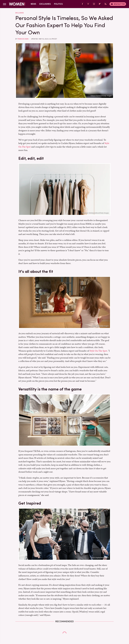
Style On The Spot (98, 351)
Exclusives (45, 4)
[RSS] (106, 4)
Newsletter (118, 4)
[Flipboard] (100, 4)
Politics (58, 4)
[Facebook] (82, 4)
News (33, 4)
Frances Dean (23, 39)
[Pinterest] (88, 4)
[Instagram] (94, 4)
